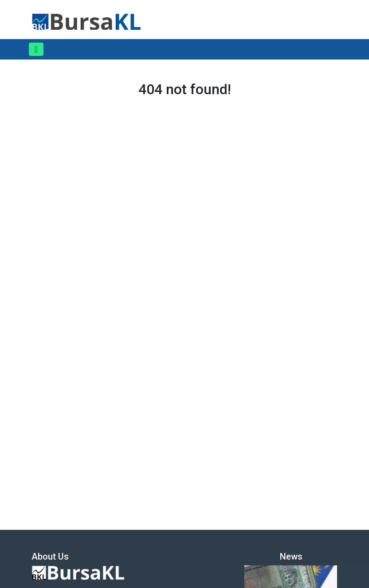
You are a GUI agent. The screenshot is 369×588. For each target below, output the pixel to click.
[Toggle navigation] (36, 49)
